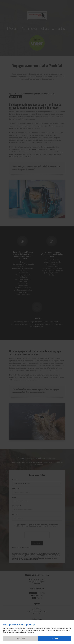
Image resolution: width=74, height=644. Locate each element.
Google (24, 632)
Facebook (30, 632)
